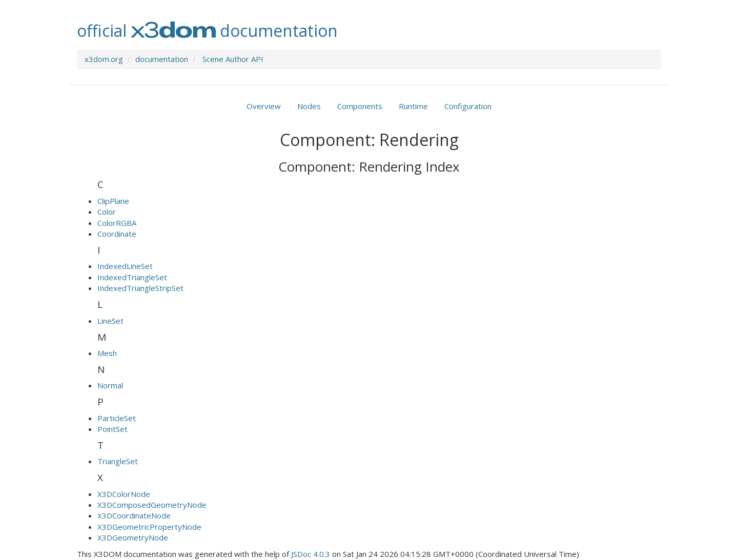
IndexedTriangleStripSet (140, 288)
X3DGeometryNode (133, 537)
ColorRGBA (117, 223)
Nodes (309, 106)
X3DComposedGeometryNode (152, 505)
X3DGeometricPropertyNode (149, 527)
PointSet (112, 429)
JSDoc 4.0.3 (311, 554)
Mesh (107, 353)
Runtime (413, 106)
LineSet (110, 321)
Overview (264, 106)
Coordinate (117, 234)
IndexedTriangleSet (132, 277)
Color (107, 212)
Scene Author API (233, 59)
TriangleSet (118, 461)
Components (360, 106)
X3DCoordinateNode (134, 515)
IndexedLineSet (125, 266)
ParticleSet (117, 418)
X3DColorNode (124, 494)
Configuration (468, 106)
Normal (110, 385)
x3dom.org (104, 59)
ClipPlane (113, 201)
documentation (162, 59)
